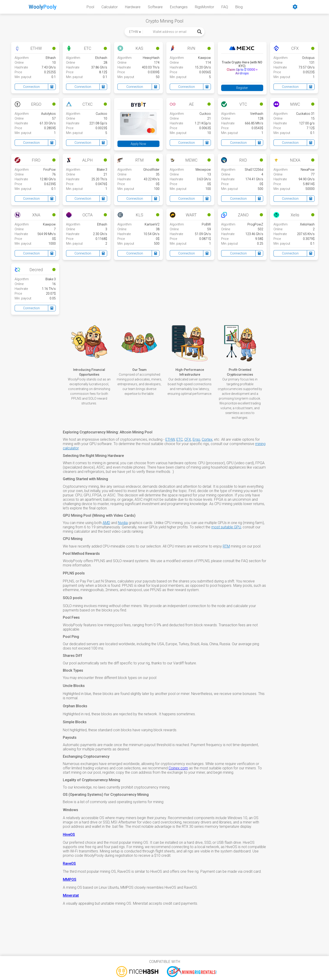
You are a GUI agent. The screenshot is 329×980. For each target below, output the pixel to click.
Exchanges (179, 7)
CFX (188, 439)
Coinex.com (178, 768)
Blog (239, 7)
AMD (106, 523)
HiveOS (69, 835)
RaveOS (69, 863)
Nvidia (123, 523)
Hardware (133, 7)
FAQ (225, 7)
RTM (226, 546)
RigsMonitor (204, 7)
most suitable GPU (226, 527)
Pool (90, 7)
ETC (180, 439)
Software (155, 7)
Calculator (110, 7)
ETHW (170, 439)
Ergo (196, 439)
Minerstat (71, 895)
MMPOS (70, 879)
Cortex (207, 439)
